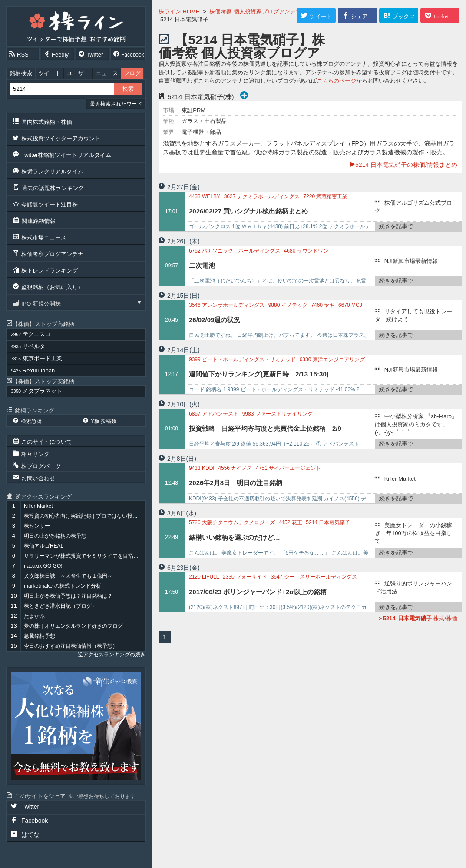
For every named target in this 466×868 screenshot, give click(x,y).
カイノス (235, 468)
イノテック (288, 305)
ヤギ (323, 305)
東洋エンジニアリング (332, 359)
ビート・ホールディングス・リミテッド (242, 359)
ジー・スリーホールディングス (314, 577)
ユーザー (78, 73)
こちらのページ (336, 81)
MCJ (350, 305)
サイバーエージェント (288, 468)
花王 (291, 522)
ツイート (50, 73)
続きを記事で (396, 226)
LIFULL (204, 577)
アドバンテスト (214, 414)
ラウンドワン (306, 251)
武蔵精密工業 (325, 196)
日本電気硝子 (328, 522)
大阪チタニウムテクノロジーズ (232, 522)
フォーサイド (245, 577)
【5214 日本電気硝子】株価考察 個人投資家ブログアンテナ (242, 53)
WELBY (205, 196)
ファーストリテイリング (278, 414)
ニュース (107, 73)
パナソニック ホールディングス (235, 251)
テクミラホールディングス (262, 196)
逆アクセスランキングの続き (112, 655)
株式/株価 (417, 618)
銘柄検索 (21, 73)
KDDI (202, 468)
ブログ (132, 73)
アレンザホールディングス (227, 305)
